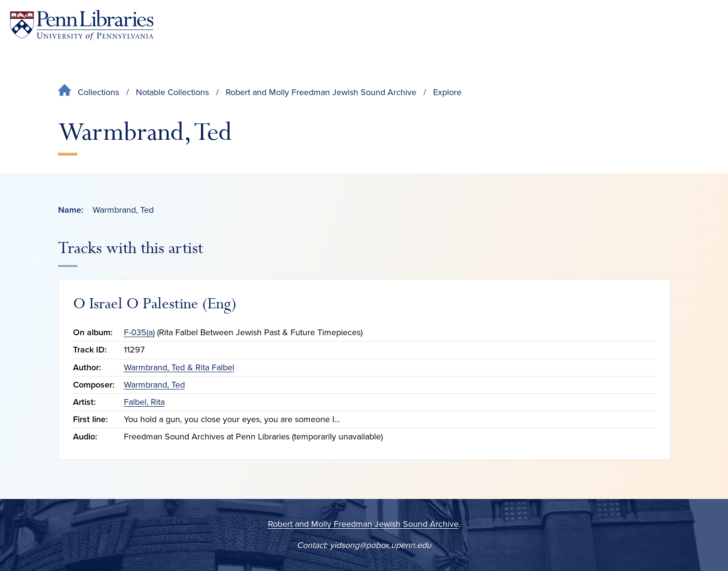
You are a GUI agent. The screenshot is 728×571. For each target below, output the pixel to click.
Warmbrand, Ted (154, 385)
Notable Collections (172, 92)
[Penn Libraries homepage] (82, 25)
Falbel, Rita (144, 402)
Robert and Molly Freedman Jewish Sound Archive (321, 92)
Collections (98, 92)
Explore (447, 92)
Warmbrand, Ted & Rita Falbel (179, 367)
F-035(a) (139, 332)
